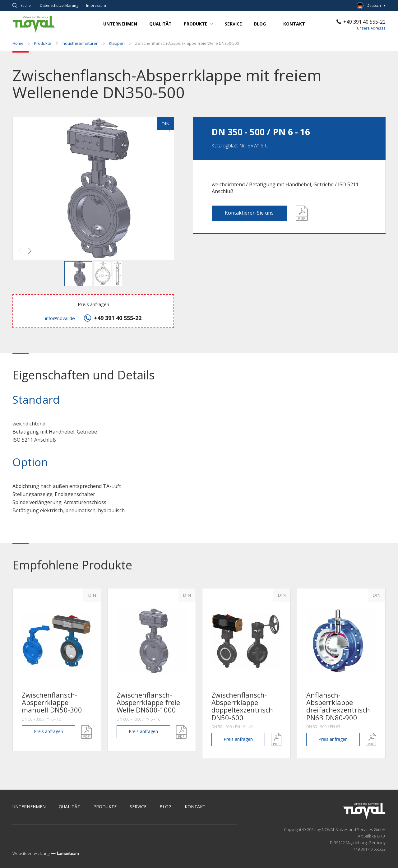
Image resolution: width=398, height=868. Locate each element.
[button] (93, 189)
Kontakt (294, 24)
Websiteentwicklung (31, 853)
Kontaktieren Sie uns (249, 213)
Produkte (198, 24)
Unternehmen (120, 24)
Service (233, 24)
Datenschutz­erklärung (59, 6)
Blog (263, 24)
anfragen (49, 732)
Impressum (96, 6)
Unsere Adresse (371, 28)
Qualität (160, 24)
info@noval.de (60, 318)
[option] (57, 670)
